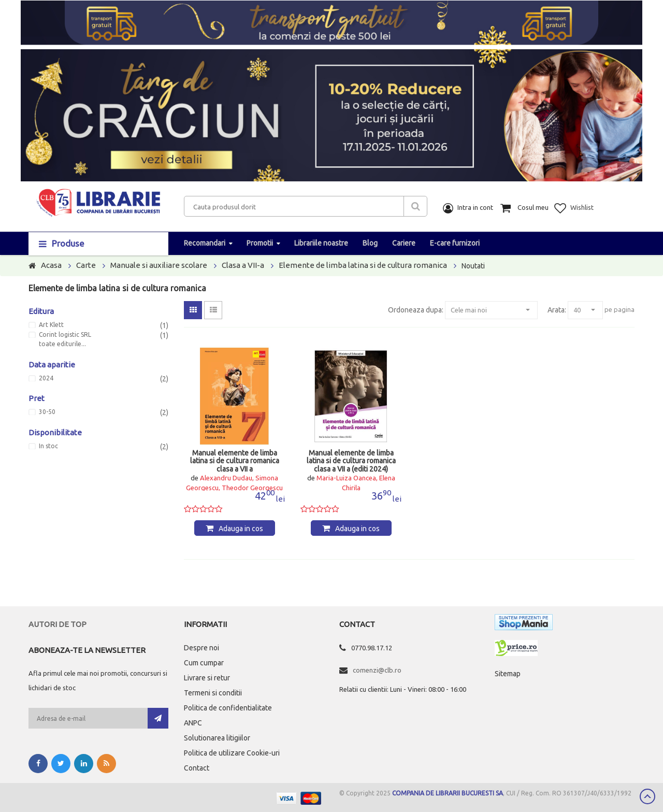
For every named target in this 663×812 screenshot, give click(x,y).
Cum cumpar (204, 663)
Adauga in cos (241, 529)
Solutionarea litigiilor (217, 738)
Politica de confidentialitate (228, 708)
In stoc (48, 446)
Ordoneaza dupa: (416, 310)
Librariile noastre (321, 243)
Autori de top (57, 624)
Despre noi (201, 648)
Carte (86, 265)
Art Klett (51, 325)
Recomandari (205, 243)
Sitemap (508, 674)
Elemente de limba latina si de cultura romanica (363, 265)
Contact (197, 768)
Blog (370, 243)
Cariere (404, 243)
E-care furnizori (455, 243)
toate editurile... (62, 344)
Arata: (557, 310)
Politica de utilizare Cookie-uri (232, 753)
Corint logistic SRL (65, 335)
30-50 (47, 412)
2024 (46, 378)
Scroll (647, 796)
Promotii (260, 243)
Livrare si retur (207, 678)
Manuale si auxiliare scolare (159, 265)
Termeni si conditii (213, 693)
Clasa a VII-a (243, 265)
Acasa (51, 265)
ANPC (193, 723)
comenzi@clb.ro (377, 670)
